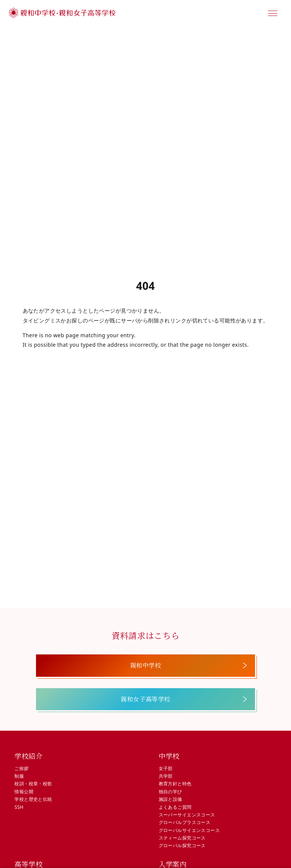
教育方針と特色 (175, 784)
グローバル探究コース (182, 845)
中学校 (169, 756)
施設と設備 (171, 799)
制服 (19, 776)
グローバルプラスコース (185, 822)
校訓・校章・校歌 (33, 784)
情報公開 (24, 792)
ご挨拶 (21, 768)
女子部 (166, 768)
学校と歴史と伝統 (33, 799)
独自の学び (171, 792)
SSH (19, 807)
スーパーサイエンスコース (187, 815)
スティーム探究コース (182, 838)
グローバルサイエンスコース (189, 830)
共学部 (166, 776)
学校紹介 (28, 756)
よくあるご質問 (175, 807)
